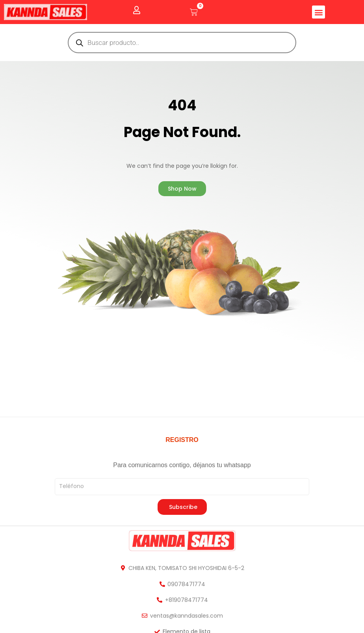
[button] (318, 12)
